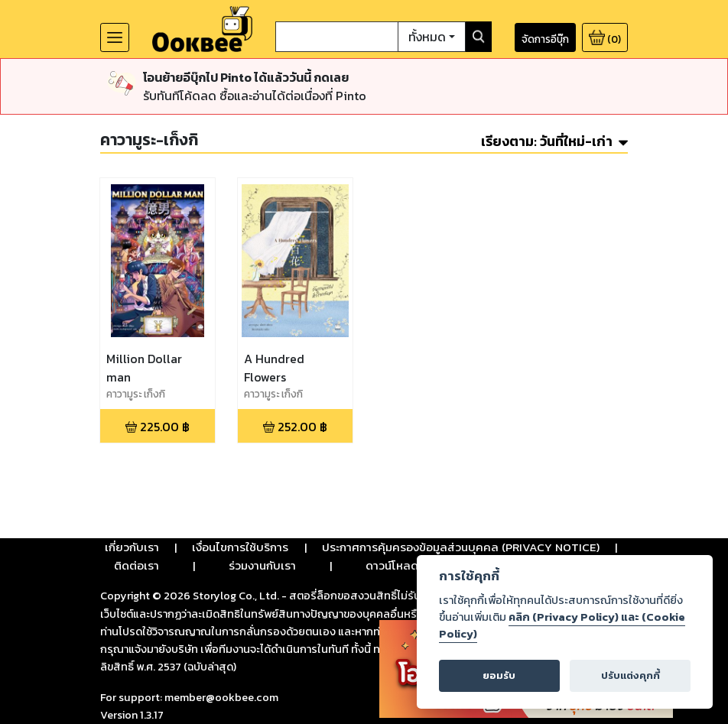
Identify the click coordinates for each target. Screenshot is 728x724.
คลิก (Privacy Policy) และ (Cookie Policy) (562, 625)
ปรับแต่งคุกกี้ (630, 675)
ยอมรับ (499, 675)
